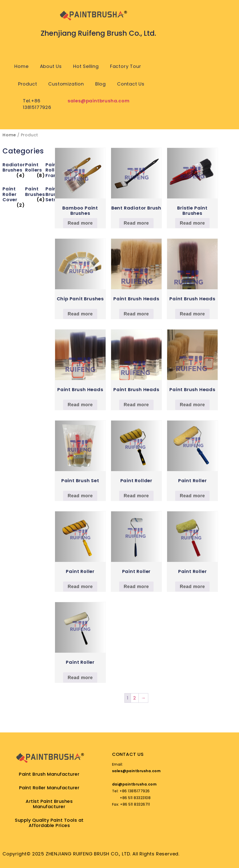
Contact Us (131, 84)
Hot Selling (86, 66)
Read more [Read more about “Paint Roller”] (192, 496)
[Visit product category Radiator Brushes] (14, 167)
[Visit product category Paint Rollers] (35, 167)
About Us (51, 66)
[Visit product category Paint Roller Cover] (14, 194)
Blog (101, 84)
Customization (66, 84)
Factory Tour (126, 66)
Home (21, 66)
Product (28, 84)
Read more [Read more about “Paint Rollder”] (136, 496)
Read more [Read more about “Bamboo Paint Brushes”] (80, 223)
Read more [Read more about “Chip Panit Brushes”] (80, 314)
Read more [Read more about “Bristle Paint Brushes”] (192, 223)
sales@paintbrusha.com (99, 101)
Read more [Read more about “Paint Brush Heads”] (136, 314)
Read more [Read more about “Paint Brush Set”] (80, 496)
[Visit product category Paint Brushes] (35, 192)
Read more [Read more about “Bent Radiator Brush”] (136, 223)
